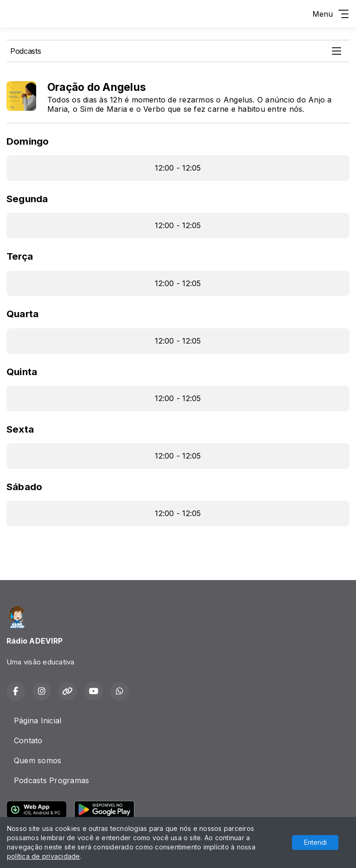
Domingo (28, 141)
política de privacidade (44, 856)
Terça (20, 256)
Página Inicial (38, 721)
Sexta (20, 429)
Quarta (22, 314)
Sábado (24, 487)
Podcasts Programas (51, 780)
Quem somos (38, 760)
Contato (28, 740)
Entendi (315, 842)
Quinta (22, 372)
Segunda (27, 199)
